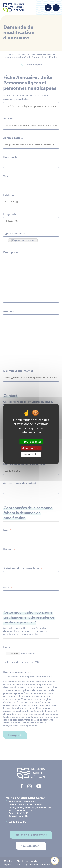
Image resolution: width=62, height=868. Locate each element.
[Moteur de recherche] (48, 8)
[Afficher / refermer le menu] (56, 8)
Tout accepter (31, 442)
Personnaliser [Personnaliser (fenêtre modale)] (31, 455)
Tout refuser (31, 448)
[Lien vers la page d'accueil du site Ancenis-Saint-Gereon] (18, 8)
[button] (55, 861)
